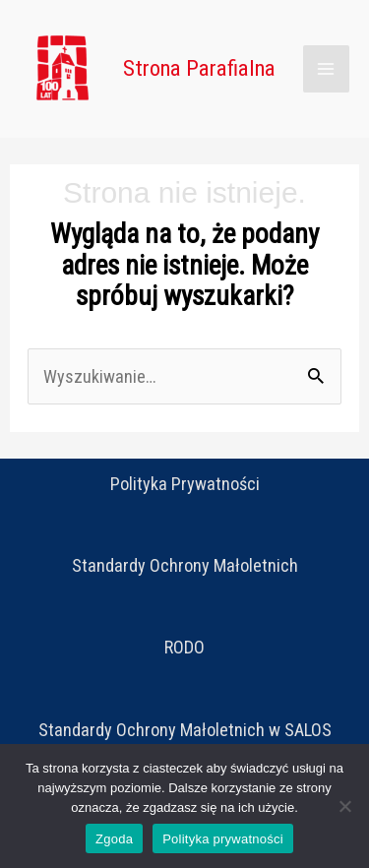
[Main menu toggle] (326, 68)
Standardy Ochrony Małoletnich (185, 565)
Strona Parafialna (199, 68)
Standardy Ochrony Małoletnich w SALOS (185, 730)
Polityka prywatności (223, 839)
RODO (184, 647)
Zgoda (114, 839)
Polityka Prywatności (185, 484)
